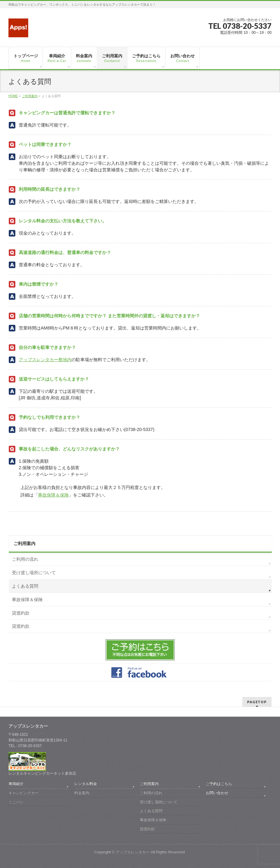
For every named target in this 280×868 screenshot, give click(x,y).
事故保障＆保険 (53, 495)
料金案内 (82, 793)
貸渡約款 (21, 613)
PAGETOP (257, 702)
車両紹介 (16, 784)
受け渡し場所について (34, 573)
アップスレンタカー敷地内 (45, 360)
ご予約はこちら (219, 784)
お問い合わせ (217, 793)
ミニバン (16, 802)
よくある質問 (25, 586)
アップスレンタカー (133, 852)
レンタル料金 (86, 784)
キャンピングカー (24, 793)
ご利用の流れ (25, 559)
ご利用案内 (24, 543)
